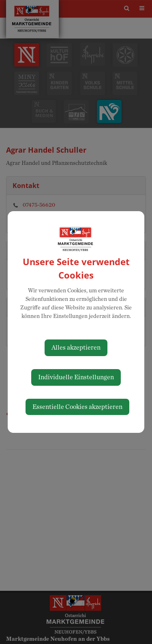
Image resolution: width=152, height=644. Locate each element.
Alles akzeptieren (76, 348)
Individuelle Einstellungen (76, 377)
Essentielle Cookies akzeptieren (77, 407)
